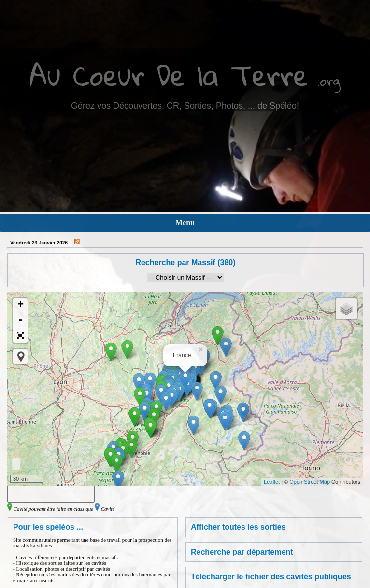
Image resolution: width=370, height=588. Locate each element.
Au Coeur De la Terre (169, 75)
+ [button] (21, 305)
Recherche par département (242, 555)
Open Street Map (310, 482)
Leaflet (272, 482)
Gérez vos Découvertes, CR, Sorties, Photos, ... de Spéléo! (185, 106)
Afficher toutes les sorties (238, 530)
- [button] (20, 321)
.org (329, 80)
